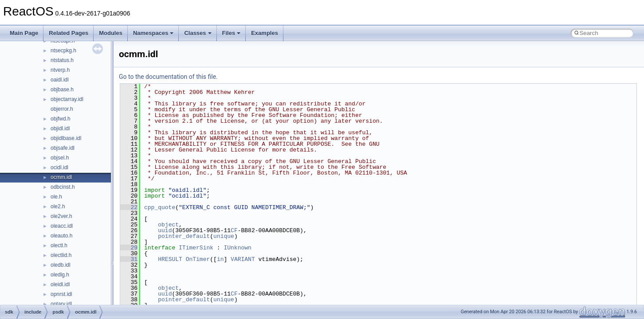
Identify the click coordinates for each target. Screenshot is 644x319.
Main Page (24, 33)
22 (129, 207)
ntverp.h (60, 70)
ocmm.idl (61, 177)
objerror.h (62, 109)
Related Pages (69, 33)
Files (232, 33)
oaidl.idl (60, 80)
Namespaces (153, 33)
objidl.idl (60, 128)
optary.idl (61, 304)
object (168, 225)
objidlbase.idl (66, 138)
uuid (165, 230)
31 (129, 259)
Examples (265, 33)
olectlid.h (61, 255)
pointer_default (184, 236)
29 (129, 248)
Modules (111, 33)
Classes (198, 33)
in (220, 259)
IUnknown (237, 248)
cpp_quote (160, 207)
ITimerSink (196, 248)
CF (234, 230)
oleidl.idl (60, 284)
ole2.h (58, 206)
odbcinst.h (63, 187)
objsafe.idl (63, 148)
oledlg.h (60, 275)
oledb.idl (61, 265)
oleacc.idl (62, 226)
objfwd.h (61, 119)
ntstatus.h (62, 60)
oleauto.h (61, 236)
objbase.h (62, 89)
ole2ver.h (61, 216)
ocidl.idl (59, 167)
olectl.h (59, 245)
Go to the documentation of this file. (168, 77)
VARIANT (243, 259)
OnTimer (198, 259)
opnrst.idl (61, 294)
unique (224, 236)
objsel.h (60, 158)
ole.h (56, 197)
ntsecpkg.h (63, 51)
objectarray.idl (67, 99)
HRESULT (170, 259)
